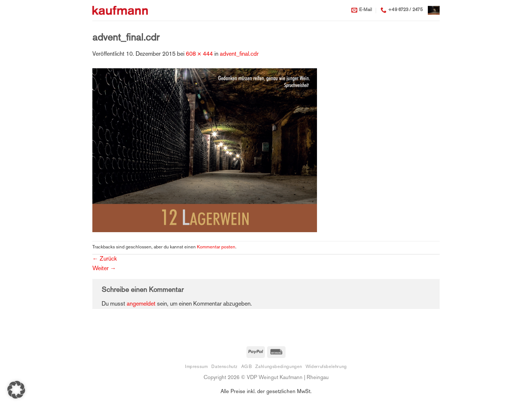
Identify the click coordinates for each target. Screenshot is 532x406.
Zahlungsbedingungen (279, 367)
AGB (247, 367)
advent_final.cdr (239, 54)
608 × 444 (199, 54)
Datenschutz (224, 367)
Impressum (197, 367)
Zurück (105, 259)
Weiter (104, 269)
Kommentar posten (216, 247)
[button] (434, 10)
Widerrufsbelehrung (326, 367)
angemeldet (141, 304)
